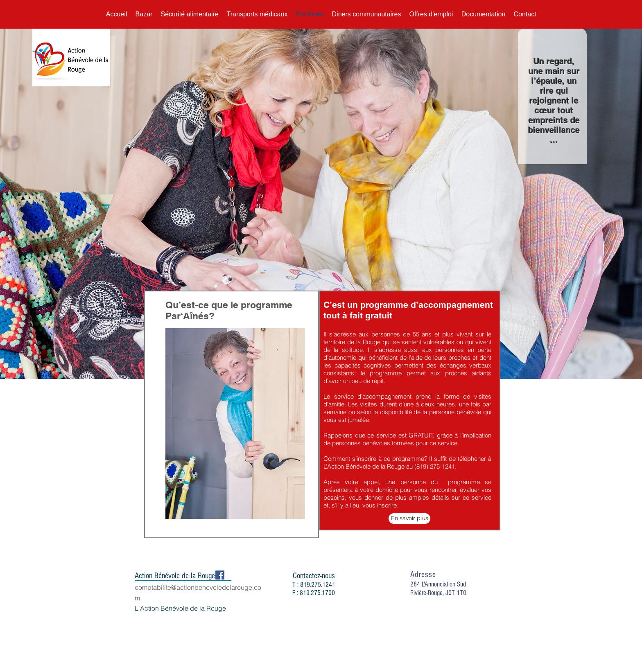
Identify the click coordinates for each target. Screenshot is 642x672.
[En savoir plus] (409, 519)
